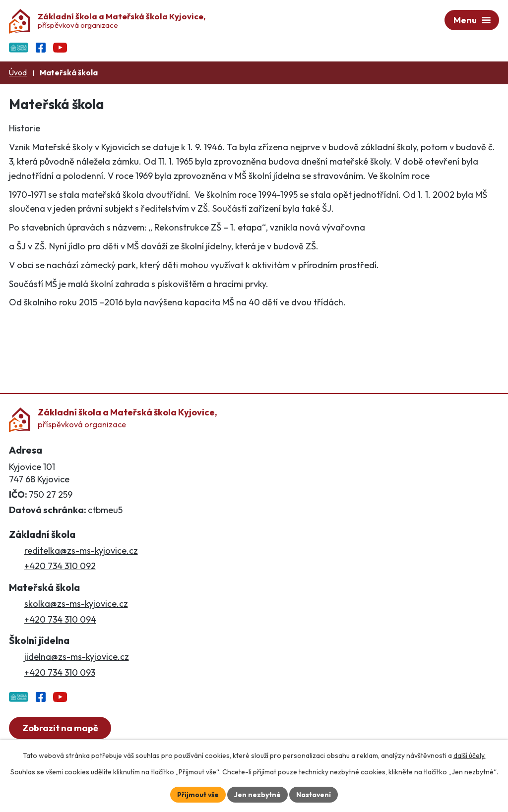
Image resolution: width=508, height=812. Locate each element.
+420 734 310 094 (60, 619)
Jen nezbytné (257, 794)
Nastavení (314, 794)
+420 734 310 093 (60, 672)
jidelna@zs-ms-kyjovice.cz (77, 657)
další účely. (470, 755)
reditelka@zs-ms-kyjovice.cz (81, 551)
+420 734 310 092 (60, 566)
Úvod (18, 73)
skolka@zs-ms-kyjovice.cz (76, 604)
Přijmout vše (198, 794)
